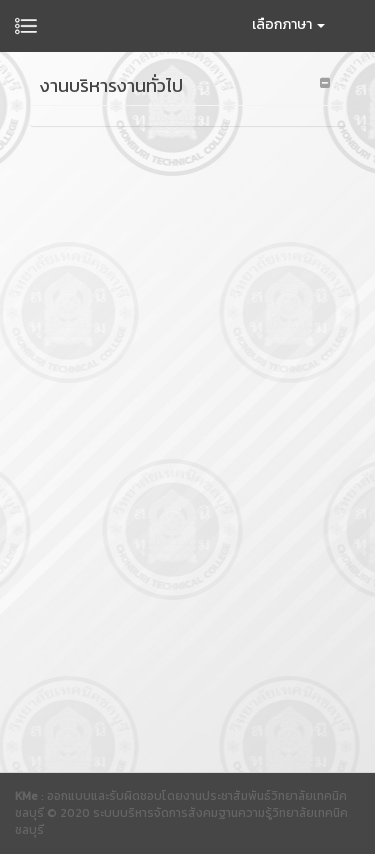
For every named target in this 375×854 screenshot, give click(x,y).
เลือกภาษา (288, 24)
